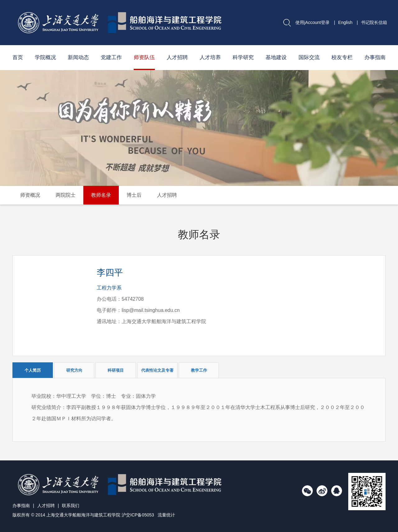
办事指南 (375, 57)
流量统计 (166, 515)
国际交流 (309, 57)
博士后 (134, 195)
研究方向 (74, 370)
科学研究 (243, 57)
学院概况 (45, 57)
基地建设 (276, 57)
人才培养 (210, 57)
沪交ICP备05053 (138, 515)
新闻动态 (78, 57)
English (345, 22)
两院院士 (66, 195)
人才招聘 (177, 57)
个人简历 (33, 370)
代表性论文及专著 (157, 370)
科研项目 (116, 370)
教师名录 (101, 195)
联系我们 (71, 506)
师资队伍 (144, 57)
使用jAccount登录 (312, 22)
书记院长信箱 (374, 22)
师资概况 (30, 195)
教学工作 (199, 370)
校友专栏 (342, 57)
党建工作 (111, 57)
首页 (18, 57)
